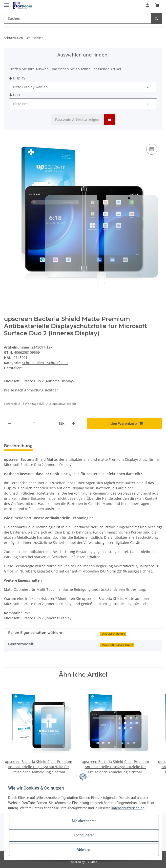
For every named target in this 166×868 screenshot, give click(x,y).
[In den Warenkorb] (124, 423)
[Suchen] (77, 18)
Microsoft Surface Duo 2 (117, 645)
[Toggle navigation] (6, 3)
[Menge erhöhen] (73, 424)
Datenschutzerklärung (127, 808)
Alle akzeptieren (84, 821)
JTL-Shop (91, 862)
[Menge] (35, 424)
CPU (14, 95)
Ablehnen (84, 850)
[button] (147, 5)
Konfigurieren (84, 835)
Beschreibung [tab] (18, 446)
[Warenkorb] (157, 5)
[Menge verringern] (10, 424)
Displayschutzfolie (113, 634)
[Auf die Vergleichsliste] (152, 149)
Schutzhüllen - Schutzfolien (45, 363)
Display (17, 78)
